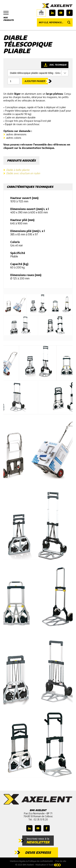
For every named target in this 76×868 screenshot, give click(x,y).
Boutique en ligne (41, 13)
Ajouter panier (35, 81)
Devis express (38, 852)
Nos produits (10, 16)
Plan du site (61, 861)
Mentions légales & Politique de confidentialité (31, 861)
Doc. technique (58, 65)
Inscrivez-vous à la (38, 841)
